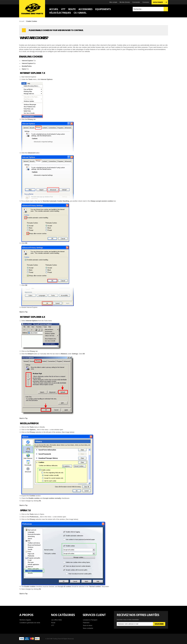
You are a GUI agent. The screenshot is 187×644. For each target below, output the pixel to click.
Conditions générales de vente (30, 623)
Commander (136, 2)
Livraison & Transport (90, 620)
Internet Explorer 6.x (29, 63)
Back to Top (24, 312)
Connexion (146, 2)
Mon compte (113, 2)
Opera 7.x (25, 69)
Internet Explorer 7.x (29, 61)
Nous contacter (88, 628)
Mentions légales (25, 620)
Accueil (22, 21)
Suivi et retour (88, 625)
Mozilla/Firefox (27, 66)
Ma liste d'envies (125, 2)
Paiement (86, 623)
